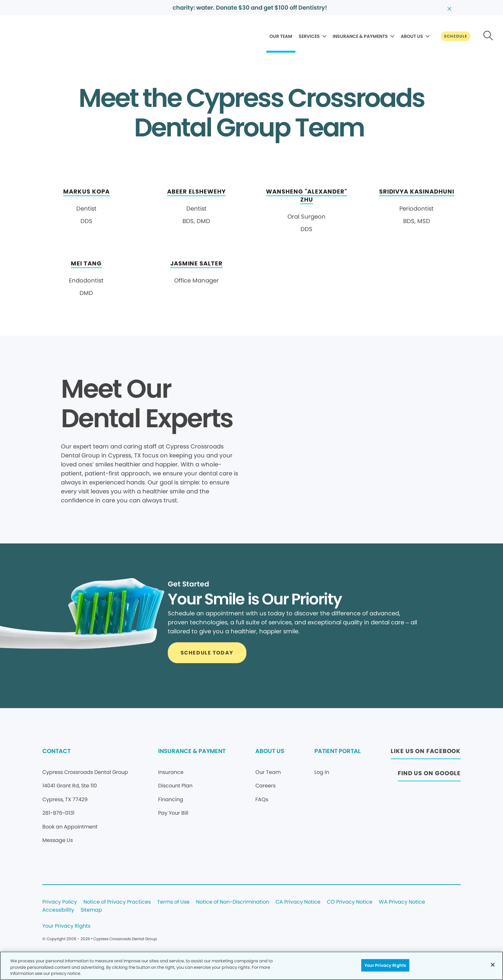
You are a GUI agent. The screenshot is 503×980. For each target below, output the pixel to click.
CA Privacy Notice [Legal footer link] (298, 902)
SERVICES (309, 36)
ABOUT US (412, 36)
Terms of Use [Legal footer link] (173, 902)
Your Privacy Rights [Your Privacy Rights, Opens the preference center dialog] (385, 965)
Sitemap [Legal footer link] (91, 910)
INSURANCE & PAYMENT (192, 751)
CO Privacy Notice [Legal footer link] (350, 902)
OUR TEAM (281, 36)
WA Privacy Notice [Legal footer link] (402, 902)
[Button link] (456, 36)
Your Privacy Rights (66, 926)
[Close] (493, 965)
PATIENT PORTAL (337, 751)
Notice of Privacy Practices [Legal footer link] (117, 902)
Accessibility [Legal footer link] (58, 910)
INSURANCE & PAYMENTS (360, 36)
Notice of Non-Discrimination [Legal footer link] (233, 902)
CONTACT (56, 751)
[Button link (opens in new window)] (426, 753)
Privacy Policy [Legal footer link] (60, 902)
